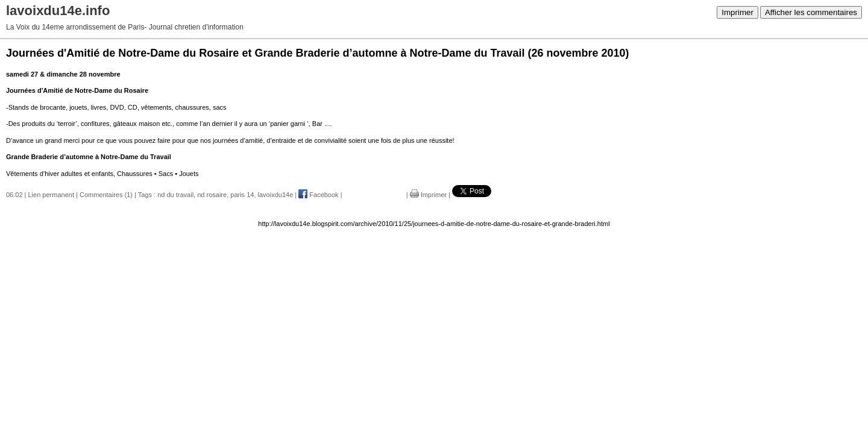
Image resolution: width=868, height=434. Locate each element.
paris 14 (242, 195)
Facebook (318, 195)
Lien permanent (51, 195)
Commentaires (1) (106, 195)
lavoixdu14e (276, 195)
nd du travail (175, 195)
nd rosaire (212, 195)
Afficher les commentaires (811, 12)
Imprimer (737, 12)
